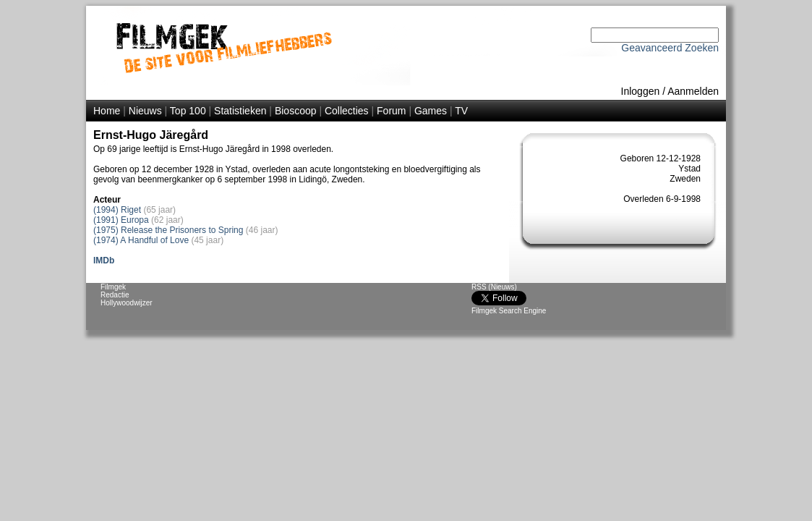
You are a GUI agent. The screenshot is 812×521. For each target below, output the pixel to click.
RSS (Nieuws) (494, 287)
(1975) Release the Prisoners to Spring (168, 230)
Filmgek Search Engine (509, 311)
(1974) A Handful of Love (141, 240)
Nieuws (145, 111)
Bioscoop (296, 111)
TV (461, 111)
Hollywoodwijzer (127, 303)
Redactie (115, 295)
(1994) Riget (117, 210)
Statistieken (240, 111)
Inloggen (641, 91)
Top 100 (188, 111)
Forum (391, 111)
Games (431, 111)
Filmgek (113, 287)
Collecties (347, 111)
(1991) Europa (121, 220)
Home (107, 111)
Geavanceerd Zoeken (670, 48)
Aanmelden (693, 91)
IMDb (104, 260)
